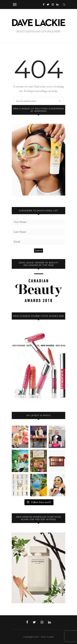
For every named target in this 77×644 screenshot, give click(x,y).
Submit (38, 251)
